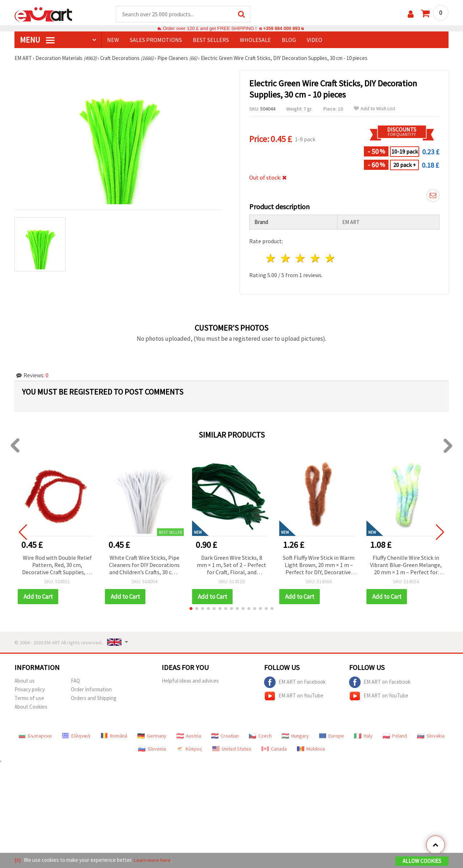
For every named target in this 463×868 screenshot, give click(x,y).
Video (315, 40)
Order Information (91, 690)
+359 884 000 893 (281, 29)
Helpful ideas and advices (190, 681)
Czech (260, 736)
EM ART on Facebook (295, 683)
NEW (113, 40)
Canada (274, 749)
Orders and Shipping (94, 698)
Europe (332, 736)
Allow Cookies (422, 861)
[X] (18, 860)
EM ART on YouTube (294, 696)
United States (232, 749)
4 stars (315, 259)
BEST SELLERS (211, 40)
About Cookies (31, 707)
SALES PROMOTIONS (156, 40)
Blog (289, 40)
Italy (363, 736)
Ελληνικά (76, 736)
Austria (189, 736)
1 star (271, 259)
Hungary (295, 736)
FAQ (75, 681)
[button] (191, 609)
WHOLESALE (255, 40)
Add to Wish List (374, 109)
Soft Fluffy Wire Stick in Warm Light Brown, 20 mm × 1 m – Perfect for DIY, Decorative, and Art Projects (319, 566)
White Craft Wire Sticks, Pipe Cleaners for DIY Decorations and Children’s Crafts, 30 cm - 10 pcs (144, 566)
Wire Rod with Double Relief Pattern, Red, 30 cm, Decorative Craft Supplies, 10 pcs (57, 566)
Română (114, 736)
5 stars (330, 259)
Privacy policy (30, 690)
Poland (395, 736)
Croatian (225, 736)
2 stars (286, 259)
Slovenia (152, 749)
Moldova (311, 749)
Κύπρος (189, 749)
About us (25, 681)
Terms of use (29, 698)
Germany (152, 736)
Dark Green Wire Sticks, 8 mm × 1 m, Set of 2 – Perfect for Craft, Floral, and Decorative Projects (231, 566)
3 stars (301, 259)
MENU (37, 40)
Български (35, 736)
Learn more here (152, 860)
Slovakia (431, 736)
